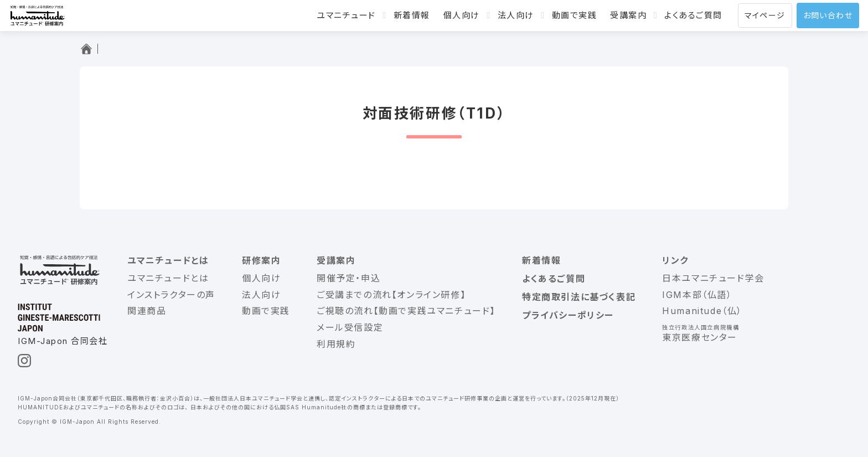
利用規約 (336, 344)
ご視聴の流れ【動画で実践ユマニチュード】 (406, 311)
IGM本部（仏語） (697, 295)
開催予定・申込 (348, 278)
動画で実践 (575, 15)
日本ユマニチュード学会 (713, 278)
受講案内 (628, 15)
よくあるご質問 (693, 15)
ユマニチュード (346, 15)
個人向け (462, 15)
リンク (675, 260)
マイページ (765, 15)
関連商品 (147, 311)
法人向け (516, 15)
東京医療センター (700, 337)
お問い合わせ (828, 15)
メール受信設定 (350, 327)
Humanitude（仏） (702, 311)
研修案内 (261, 260)
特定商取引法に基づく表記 (579, 297)
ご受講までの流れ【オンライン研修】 (391, 295)
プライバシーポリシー (568, 315)
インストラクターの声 (171, 295)
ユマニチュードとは (168, 260)
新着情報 (412, 15)
